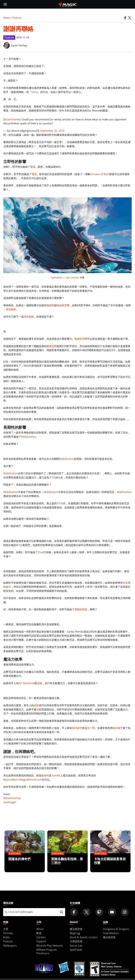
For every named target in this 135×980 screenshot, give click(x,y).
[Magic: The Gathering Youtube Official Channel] (112, 912)
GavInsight (10, 802)
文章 (6, 929)
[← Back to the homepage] (68, 4)
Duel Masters (111, 933)
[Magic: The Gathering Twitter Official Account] (87, 912)
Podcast (8, 941)
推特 (47, 775)
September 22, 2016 (52, 131)
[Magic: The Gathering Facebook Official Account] (74, 912)
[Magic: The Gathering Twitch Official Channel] (99, 912)
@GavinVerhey (12, 119)
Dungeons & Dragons (116, 929)
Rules (6, 937)
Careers (41, 937)
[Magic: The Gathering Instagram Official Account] (125, 912)
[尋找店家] (62, 912)
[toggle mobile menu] (5, 4)
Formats (8, 933)
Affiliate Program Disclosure (47, 951)
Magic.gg (75, 933)
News (7, 18)
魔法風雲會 (76, 929)
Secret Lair (76, 946)
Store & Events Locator (84, 937)
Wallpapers (10, 946)
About (40, 929)
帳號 (39, 933)
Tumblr (56, 775)
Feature (17, 18)
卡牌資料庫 (76, 941)
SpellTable (76, 950)
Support (41, 941)
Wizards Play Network (50, 946)
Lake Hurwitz (72, 277)
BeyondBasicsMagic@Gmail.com (23, 780)
